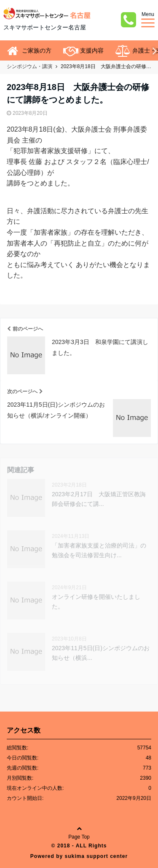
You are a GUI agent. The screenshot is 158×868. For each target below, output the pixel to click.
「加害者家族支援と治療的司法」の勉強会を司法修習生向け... (99, 550)
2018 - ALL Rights (82, 846)
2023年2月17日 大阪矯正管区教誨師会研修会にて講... (99, 499)
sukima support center (96, 856)
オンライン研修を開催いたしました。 (96, 601)
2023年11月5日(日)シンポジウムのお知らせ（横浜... (101, 653)
